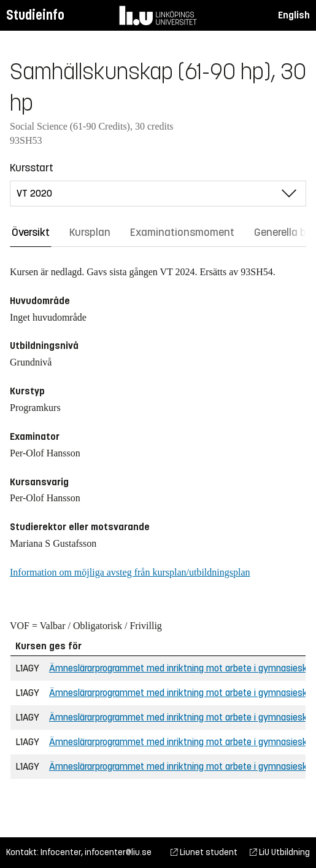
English (294, 15)
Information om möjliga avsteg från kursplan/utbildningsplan (130, 572)
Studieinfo (35, 15)
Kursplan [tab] (90, 232)
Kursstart (32, 168)
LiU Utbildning (280, 852)
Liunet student (204, 852)
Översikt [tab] (31, 232)
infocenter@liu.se (118, 852)
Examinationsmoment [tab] (182, 232)
